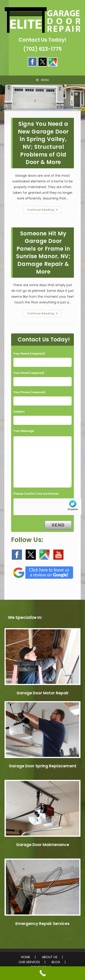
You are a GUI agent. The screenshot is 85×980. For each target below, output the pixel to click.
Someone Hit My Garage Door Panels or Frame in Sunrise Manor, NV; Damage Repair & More (43, 253)
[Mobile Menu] (43, 80)
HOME (26, 957)
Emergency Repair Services (42, 924)
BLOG (56, 962)
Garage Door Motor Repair (43, 693)
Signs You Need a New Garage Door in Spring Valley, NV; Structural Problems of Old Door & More (43, 143)
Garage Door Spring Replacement (43, 766)
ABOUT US (50, 957)
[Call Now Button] (42, 973)
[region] (42, 98)
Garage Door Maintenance (43, 845)
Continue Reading (45, 211)
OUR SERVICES (29, 962)
